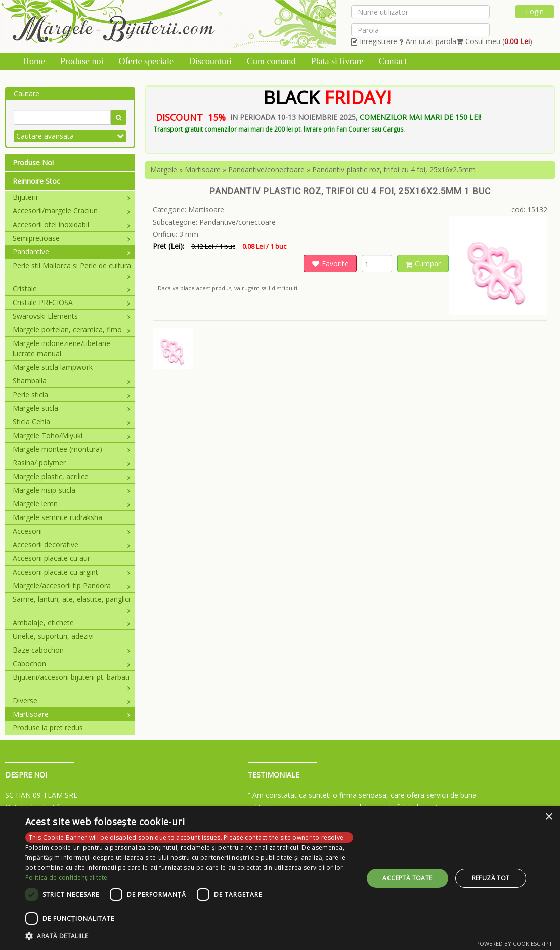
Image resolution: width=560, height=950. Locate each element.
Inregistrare (374, 41)
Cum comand (271, 61)
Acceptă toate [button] (407, 878)
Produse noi (82, 61)
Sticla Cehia (71, 422)
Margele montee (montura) (71, 449)
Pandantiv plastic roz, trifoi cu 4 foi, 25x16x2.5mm (394, 170)
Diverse (71, 700)
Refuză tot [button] (491, 878)
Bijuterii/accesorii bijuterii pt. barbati (71, 677)
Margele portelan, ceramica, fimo (71, 330)
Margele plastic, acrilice (71, 476)
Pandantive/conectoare (266, 170)
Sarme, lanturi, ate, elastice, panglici (71, 599)
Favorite (330, 263)
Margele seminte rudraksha (57, 517)
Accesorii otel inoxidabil (71, 224)
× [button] (549, 817)
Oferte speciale (146, 61)
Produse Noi (33, 163)
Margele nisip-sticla (71, 490)
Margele (164, 170)
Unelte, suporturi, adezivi (53, 636)
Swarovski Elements (71, 316)
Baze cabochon (71, 650)
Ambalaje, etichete (71, 622)
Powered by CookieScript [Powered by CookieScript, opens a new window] (514, 944)
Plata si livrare (337, 61)
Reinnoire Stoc (36, 181)
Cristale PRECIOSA (71, 302)
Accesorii (71, 531)
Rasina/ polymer (71, 463)
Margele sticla (71, 408)
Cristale (71, 289)
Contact (393, 61)
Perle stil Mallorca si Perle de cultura (72, 266)
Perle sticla (71, 394)
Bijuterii (71, 197)
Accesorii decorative (71, 545)
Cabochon (71, 663)
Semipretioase (71, 238)
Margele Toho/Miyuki (71, 435)
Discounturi (210, 61)
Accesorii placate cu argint (71, 572)
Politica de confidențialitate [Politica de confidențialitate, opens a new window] (67, 877)
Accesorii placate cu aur (51, 558)
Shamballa (71, 381)
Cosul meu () (494, 41)
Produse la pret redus (48, 728)
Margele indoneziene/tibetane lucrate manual (61, 348)
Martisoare (71, 714)
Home (34, 61)
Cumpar (423, 263)
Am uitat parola (428, 41)
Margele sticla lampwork (53, 367)
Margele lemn (71, 504)
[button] (189, 936)
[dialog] (280, 878)
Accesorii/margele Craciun (71, 211)
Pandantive (71, 252)
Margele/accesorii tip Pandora (71, 586)
